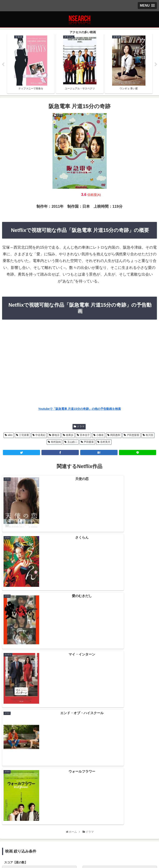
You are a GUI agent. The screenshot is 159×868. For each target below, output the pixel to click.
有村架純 (56, 442)
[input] (79, 683)
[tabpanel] (31, 64)
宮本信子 (85, 436)
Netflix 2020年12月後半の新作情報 (79, 754)
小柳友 (100, 436)
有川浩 (149, 436)
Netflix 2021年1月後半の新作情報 (79, 736)
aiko (10, 436)
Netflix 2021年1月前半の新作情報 (79, 745)
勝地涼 (56, 436)
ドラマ (81, 427)
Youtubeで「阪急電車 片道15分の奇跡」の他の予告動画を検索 (79, 409)
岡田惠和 (115, 436)
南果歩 (70, 436)
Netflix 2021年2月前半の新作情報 (79, 727)
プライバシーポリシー (28, 846)
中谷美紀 (40, 436)
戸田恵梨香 (133, 436)
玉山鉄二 (72, 442)
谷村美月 (105, 442)
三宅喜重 (24, 436)
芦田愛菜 (89, 442)
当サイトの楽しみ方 (80, 846)
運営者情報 (131, 846)
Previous (3, 65)
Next (156, 65)
